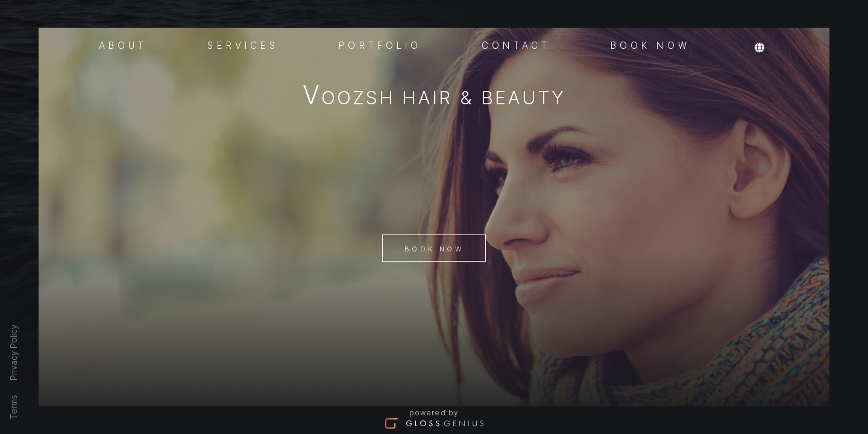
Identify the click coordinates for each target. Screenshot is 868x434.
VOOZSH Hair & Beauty (434, 97)
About (123, 45)
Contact (516, 45)
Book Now (434, 249)
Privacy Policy (14, 352)
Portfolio (380, 45)
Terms (14, 407)
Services (243, 45)
